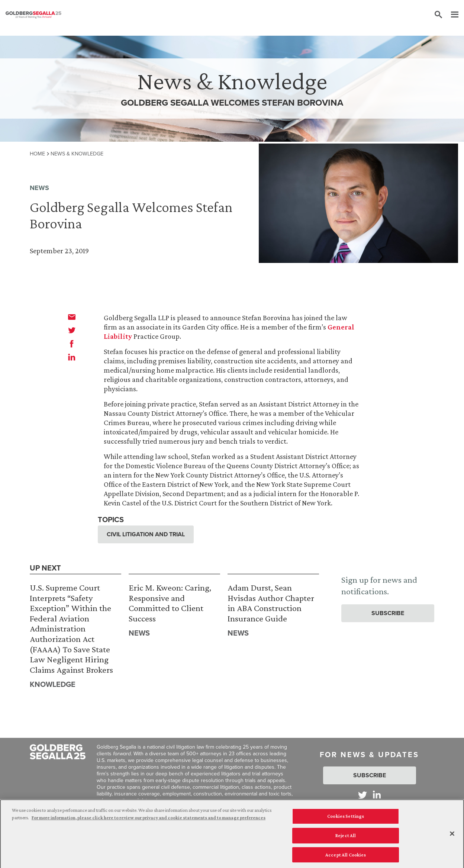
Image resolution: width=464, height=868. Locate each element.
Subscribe (388, 613)
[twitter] (72, 330)
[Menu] (451, 15)
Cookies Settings (346, 818)
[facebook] (72, 344)
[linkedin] (72, 357)
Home (37, 154)
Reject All (346, 837)
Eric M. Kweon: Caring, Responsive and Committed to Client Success (170, 603)
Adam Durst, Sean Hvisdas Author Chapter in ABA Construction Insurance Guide (271, 603)
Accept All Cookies (346, 857)
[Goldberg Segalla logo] (33, 15)
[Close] (452, 836)
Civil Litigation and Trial (146, 534)
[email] (72, 317)
